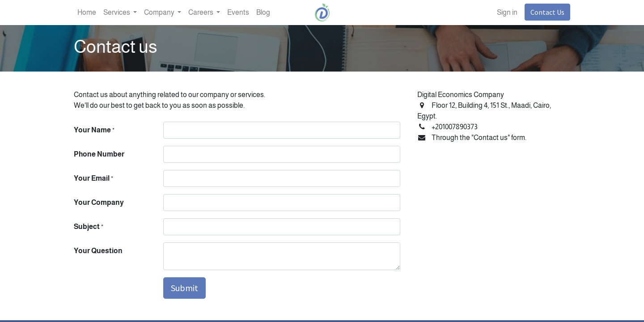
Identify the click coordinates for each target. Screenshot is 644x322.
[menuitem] (87, 13)
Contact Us (547, 12)
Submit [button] (184, 288)
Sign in (507, 12)
